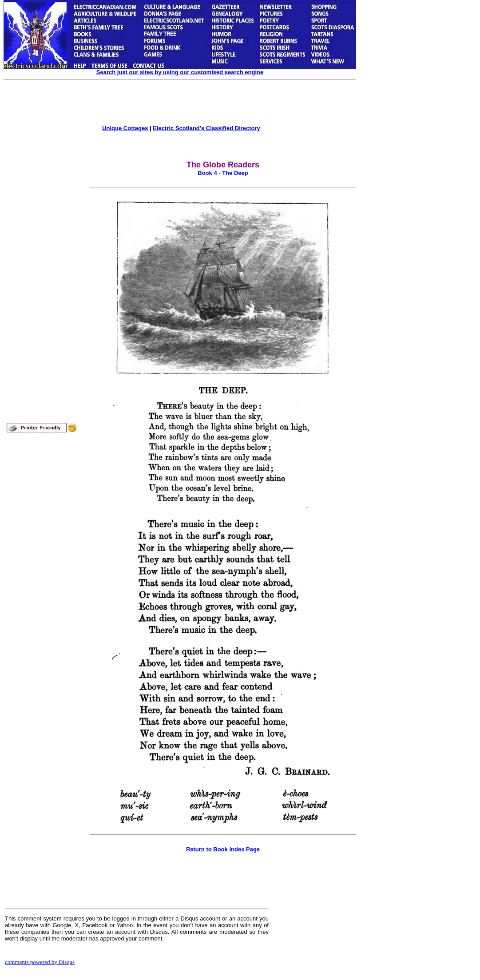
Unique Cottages (125, 128)
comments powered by (40, 962)
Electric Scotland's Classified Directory (206, 128)
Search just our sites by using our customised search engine (180, 72)
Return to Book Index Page (223, 849)
